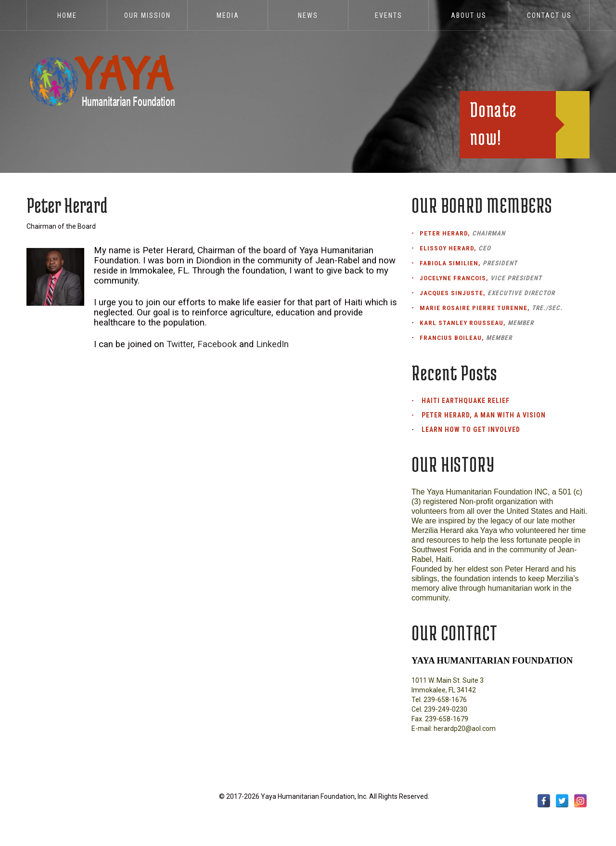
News (308, 15)
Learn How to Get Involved (471, 430)
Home (67, 15)
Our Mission (148, 15)
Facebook (217, 344)
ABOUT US (469, 15)
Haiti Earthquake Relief (466, 401)
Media (228, 15)
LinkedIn (272, 344)
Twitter (180, 344)
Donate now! (493, 123)
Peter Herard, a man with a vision (484, 415)
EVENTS (389, 15)
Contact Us (549, 15)
